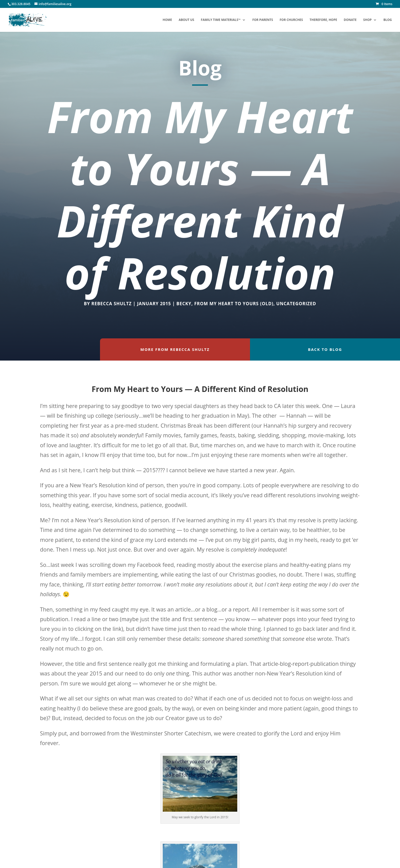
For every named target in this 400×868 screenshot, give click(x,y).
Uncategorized (296, 304)
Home (167, 20)
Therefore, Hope (323, 20)
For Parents (263, 20)
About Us (186, 20)
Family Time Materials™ (221, 20)
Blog (388, 20)
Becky (184, 304)
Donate (350, 20)
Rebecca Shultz (111, 304)
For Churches (291, 20)
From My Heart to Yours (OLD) (234, 304)
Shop (367, 20)
